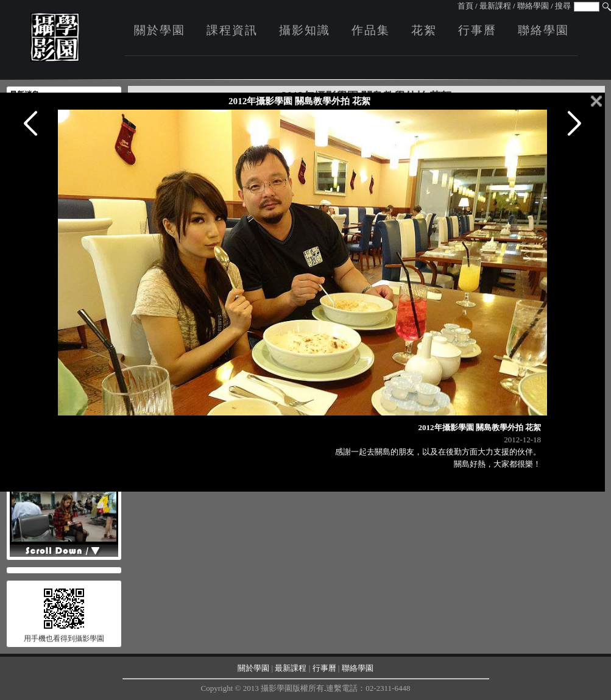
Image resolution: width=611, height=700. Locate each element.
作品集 (371, 30)
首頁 (465, 6)
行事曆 (477, 30)
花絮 (424, 30)
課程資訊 (232, 30)
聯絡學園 (533, 6)
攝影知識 (305, 30)
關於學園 (160, 30)
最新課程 (495, 6)
